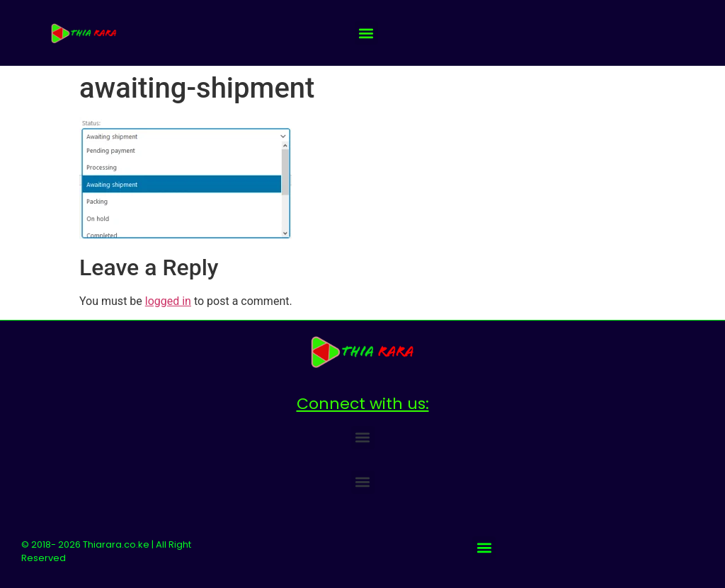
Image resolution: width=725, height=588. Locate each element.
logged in (168, 301)
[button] (366, 33)
